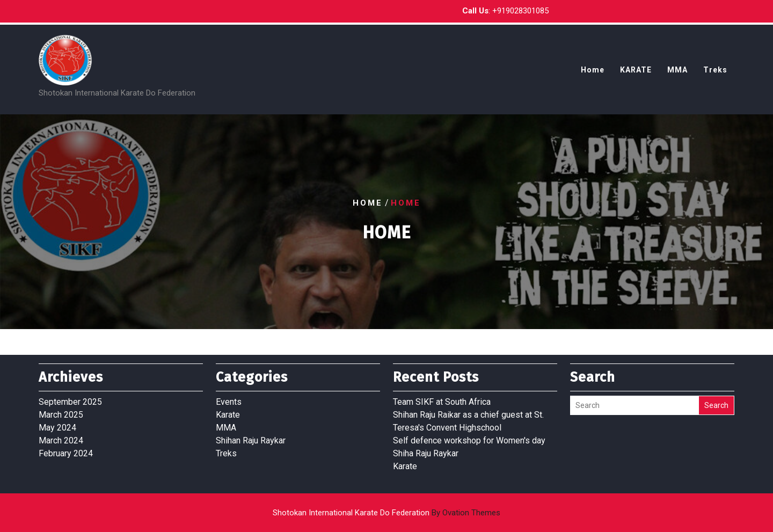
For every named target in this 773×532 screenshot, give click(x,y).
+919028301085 (520, 10)
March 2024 (61, 435)
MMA (677, 74)
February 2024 (66, 448)
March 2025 (61, 409)
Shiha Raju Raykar (426, 448)
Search (716, 400)
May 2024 (57, 422)
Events (229, 396)
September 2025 (70, 396)
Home (593, 74)
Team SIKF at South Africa (442, 396)
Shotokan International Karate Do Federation (386, 513)
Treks (715, 74)
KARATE (636, 74)
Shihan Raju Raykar (251, 435)
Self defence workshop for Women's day (469, 435)
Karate (228, 409)
